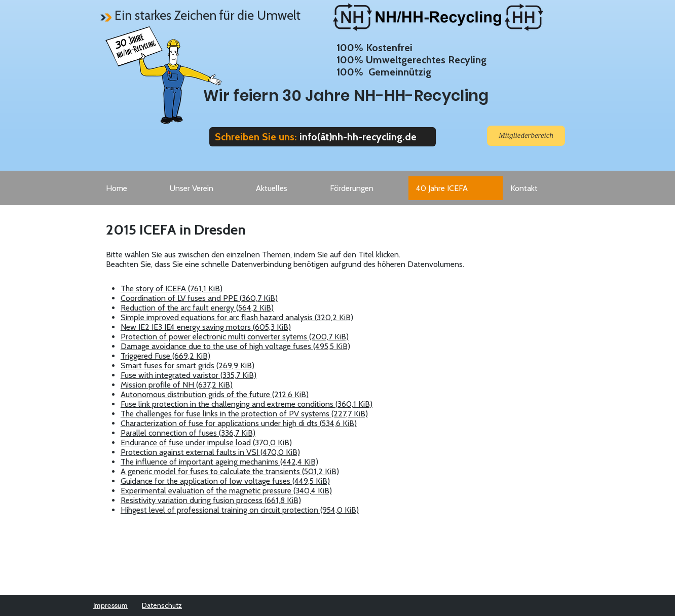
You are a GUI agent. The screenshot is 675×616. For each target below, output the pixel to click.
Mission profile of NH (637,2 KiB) (177, 385)
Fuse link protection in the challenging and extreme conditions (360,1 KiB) (247, 404)
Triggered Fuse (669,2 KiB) (165, 356)
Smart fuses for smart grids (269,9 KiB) (188, 365)
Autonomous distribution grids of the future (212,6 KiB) (215, 394)
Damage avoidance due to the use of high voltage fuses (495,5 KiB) (235, 346)
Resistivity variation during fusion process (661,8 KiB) (211, 500)
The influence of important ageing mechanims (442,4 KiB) (219, 462)
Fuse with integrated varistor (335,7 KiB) (189, 375)
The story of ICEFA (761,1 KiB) (172, 288)
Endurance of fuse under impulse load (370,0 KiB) (206, 442)
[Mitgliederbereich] (526, 136)
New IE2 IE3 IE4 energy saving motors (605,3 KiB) (206, 327)
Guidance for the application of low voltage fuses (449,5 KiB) (225, 481)
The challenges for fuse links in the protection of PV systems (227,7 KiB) (244, 414)
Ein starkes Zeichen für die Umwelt (208, 15)
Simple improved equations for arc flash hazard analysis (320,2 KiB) (237, 317)
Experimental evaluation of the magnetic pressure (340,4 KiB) (226, 491)
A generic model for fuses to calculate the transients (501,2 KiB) (230, 471)
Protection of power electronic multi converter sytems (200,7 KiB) (235, 337)
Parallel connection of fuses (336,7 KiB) (188, 433)
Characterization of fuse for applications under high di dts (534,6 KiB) (239, 423)
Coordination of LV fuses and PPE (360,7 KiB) (199, 298)
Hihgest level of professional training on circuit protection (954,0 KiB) (240, 510)
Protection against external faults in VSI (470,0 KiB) (210, 452)
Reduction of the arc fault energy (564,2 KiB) (197, 308)
